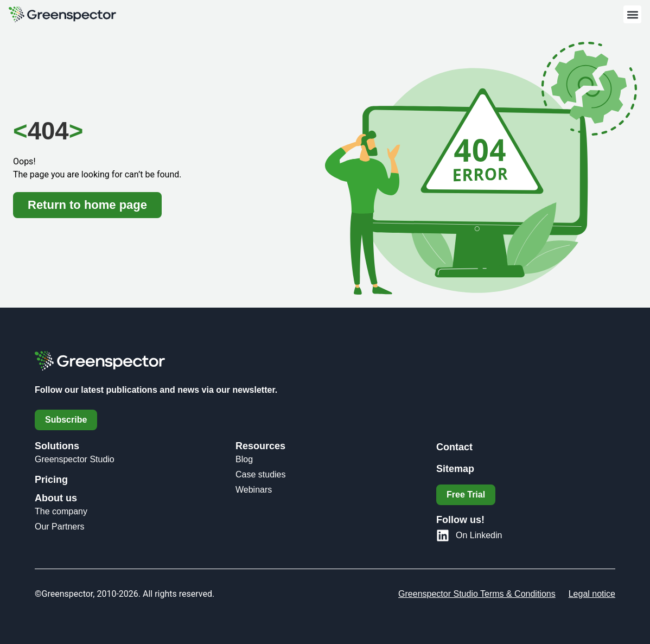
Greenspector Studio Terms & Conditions (477, 594)
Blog (244, 459)
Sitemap (455, 469)
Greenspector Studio (75, 459)
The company (61, 511)
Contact (454, 447)
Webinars (254, 490)
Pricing (51, 480)
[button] (632, 14)
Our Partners (60, 527)
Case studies (261, 474)
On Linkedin (479, 535)
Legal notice (592, 594)
